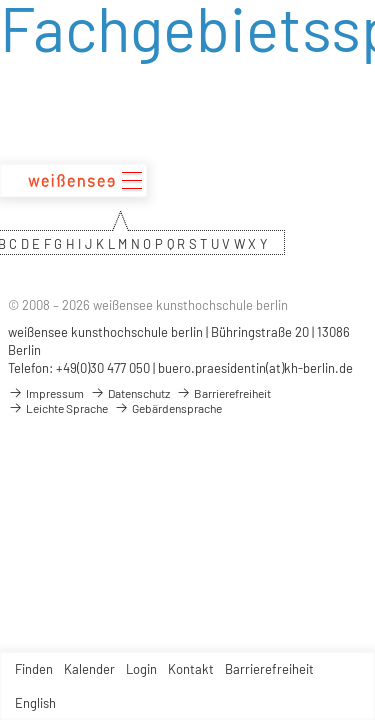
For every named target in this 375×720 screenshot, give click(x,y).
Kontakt (191, 669)
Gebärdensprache (168, 408)
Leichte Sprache (58, 408)
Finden (34, 669)
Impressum (46, 393)
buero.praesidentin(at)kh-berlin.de (255, 368)
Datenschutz (130, 393)
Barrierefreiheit (269, 669)
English (35, 703)
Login (141, 669)
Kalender (89, 669)
